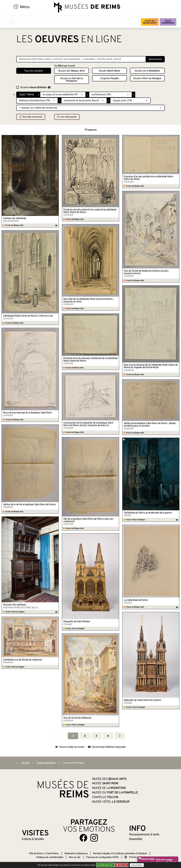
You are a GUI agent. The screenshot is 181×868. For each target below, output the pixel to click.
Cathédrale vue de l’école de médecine (23, 660)
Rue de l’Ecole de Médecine (77, 718)
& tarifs (144, 835)
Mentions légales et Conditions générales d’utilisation (120, 854)
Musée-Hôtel (147, 79)
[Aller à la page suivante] (120, 736)
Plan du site (75, 857)
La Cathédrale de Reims (136, 600)
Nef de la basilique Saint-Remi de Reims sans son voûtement (88, 520)
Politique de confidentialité (50, 857)
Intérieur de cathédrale (15, 218)
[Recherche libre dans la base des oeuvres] (81, 59)
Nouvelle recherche (31, 117)
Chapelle (109, 79)
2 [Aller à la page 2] (85, 736)
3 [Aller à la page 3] (96, 736)
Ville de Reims (36, 854)
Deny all (122, 865)
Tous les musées (34, 71)
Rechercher (155, 59)
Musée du (72, 80)
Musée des (150, 22)
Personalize (137, 865)
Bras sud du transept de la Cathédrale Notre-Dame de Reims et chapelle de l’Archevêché (151, 366)
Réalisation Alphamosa (76, 854)
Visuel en (35, 88)
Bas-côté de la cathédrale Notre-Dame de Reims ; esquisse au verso (88, 300)
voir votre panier (67, 117)
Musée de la (147, 71)
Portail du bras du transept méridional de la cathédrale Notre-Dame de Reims (90, 360)
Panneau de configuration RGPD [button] (102, 857)
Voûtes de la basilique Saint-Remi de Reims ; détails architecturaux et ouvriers (150, 425)
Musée (168, 22)
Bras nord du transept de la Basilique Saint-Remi (27, 413)
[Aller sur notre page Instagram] (94, 838)
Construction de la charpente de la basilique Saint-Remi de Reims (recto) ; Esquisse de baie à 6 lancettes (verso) (88, 424)
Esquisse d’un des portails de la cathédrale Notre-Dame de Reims (149, 178)
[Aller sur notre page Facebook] (83, 838)
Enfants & (33, 839)
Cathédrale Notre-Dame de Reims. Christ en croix (28, 316)
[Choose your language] (135, 857)
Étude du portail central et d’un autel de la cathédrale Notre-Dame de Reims (90, 211)
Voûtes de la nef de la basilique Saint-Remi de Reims (29, 505)
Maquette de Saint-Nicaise (77, 622)
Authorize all (105, 865)
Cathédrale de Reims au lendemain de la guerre (148, 513)
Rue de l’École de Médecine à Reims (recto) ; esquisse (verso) (146, 272)
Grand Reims (52, 854)
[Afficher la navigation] (16, 7)
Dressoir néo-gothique (14, 605)
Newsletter (136, 839)
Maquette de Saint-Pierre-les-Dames (142, 700)
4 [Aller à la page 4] (108, 736)
